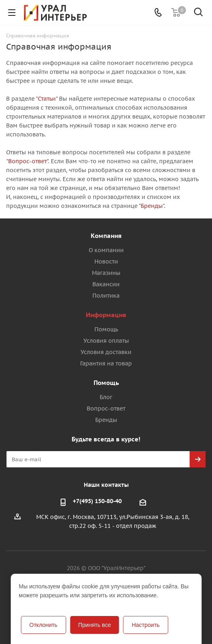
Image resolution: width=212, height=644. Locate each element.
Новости (106, 261)
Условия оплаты (106, 341)
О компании (106, 250)
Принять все (95, 625)
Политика (106, 296)
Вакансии (106, 284)
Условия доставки (106, 352)
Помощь (106, 329)
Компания (106, 236)
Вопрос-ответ (27, 161)
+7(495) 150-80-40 (97, 501)
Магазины (106, 273)
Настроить (146, 625)
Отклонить (43, 625)
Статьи (47, 99)
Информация (106, 315)
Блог (106, 397)
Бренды (152, 206)
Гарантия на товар (106, 363)
